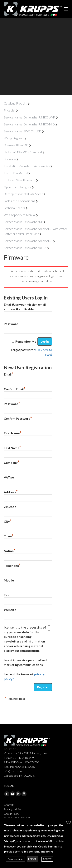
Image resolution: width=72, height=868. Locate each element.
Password (11, 324)
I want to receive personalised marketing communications (25, 662)
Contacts (9, 805)
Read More (47, 852)
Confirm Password (18, 418)
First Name (13, 433)
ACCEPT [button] (47, 859)
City (8, 521)
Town (9, 536)
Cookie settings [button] (15, 859)
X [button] (69, 822)
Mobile (9, 580)
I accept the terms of (24, 676)
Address (11, 491)
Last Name (12, 447)
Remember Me (26, 341)
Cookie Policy (12, 814)
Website (10, 610)
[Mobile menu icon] (66, 9)
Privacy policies (13, 809)
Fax (6, 595)
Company (12, 462)
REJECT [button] (32, 859)
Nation (10, 550)
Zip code (10, 507)
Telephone (12, 565)
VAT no (9, 477)
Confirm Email (15, 389)
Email (9, 374)
